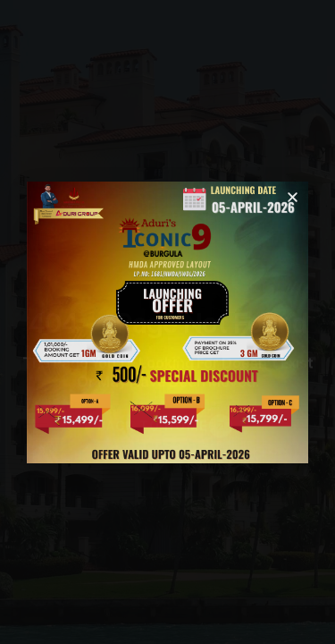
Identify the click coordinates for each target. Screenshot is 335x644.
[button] (293, 197)
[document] (167, 322)
